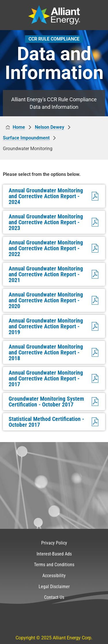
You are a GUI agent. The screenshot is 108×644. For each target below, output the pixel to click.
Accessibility (54, 576)
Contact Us (54, 597)
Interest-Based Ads (54, 554)
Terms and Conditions (54, 565)
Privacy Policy (54, 543)
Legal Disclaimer (54, 587)
